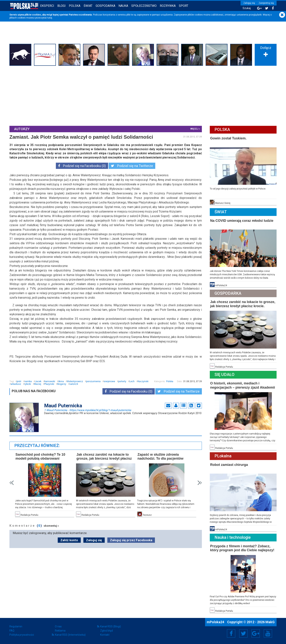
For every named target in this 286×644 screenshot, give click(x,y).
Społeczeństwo (144, 6)
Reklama (60, 631)
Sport (184, 6)
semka (28, 381)
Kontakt (105, 635)
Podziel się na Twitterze (132, 166)
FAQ (12, 631)
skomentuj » (51, 526)
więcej (194, 129)
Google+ (256, 633)
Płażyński (49, 384)
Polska (75, 6)
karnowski (50, 381)
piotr (19, 381)
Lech (132, 381)
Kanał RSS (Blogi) (111, 626)
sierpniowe (109, 381)
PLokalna (223, 456)
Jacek (38, 381)
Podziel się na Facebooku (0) (82, 166)
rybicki (28, 384)
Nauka (123, 6)
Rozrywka (168, 6)
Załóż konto (69, 540)
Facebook (231, 633)
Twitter (243, 633)
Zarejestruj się (266, 3)
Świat (88, 6)
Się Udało (224, 375)
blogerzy (62, 384)
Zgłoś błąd (106, 631)
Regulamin (16, 626)
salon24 (74, 384)
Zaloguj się (249, 3)
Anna (61, 381)
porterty (122, 381)
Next (200, 483)
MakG (270, 622)
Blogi (62, 6)
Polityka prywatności (22, 635)
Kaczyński (143, 381)
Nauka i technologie (233, 537)
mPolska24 (216, 622)
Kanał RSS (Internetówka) (70, 635)
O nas (58, 626)
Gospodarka (105, 6)
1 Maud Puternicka (88, 410)
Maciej (38, 384)
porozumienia (93, 381)
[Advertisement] (143, 95)
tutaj (50, 18)
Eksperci (47, 6)
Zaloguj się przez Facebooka (131, 540)
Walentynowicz (75, 381)
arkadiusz (16, 384)
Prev (12, 483)
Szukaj (247, 8)
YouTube (268, 633)
